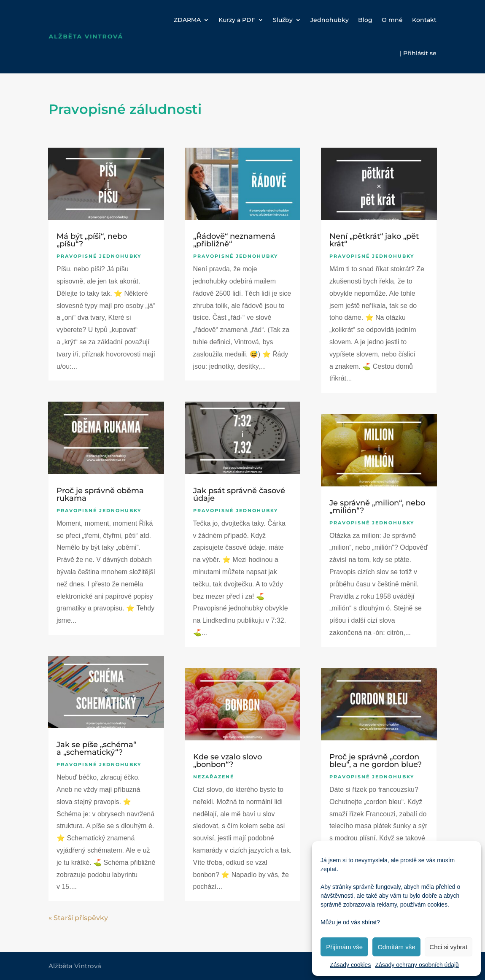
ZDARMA (187, 20)
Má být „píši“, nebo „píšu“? (92, 240)
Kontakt (424, 20)
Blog (365, 20)
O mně (392, 20)
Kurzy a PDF (237, 20)
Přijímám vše (344, 947)
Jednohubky (330, 20)
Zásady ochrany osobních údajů (417, 965)
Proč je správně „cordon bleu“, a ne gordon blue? (376, 761)
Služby (283, 20)
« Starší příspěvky (78, 918)
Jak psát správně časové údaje (239, 494)
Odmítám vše (396, 947)
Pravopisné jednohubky (99, 256)
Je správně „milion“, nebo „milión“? (377, 507)
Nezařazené (214, 777)
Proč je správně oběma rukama (100, 494)
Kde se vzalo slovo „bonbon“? (228, 761)
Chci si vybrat (448, 947)
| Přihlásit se (418, 53)
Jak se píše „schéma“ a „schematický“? (96, 748)
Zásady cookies (350, 965)
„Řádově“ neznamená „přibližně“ (234, 240)
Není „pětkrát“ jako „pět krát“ (374, 240)
